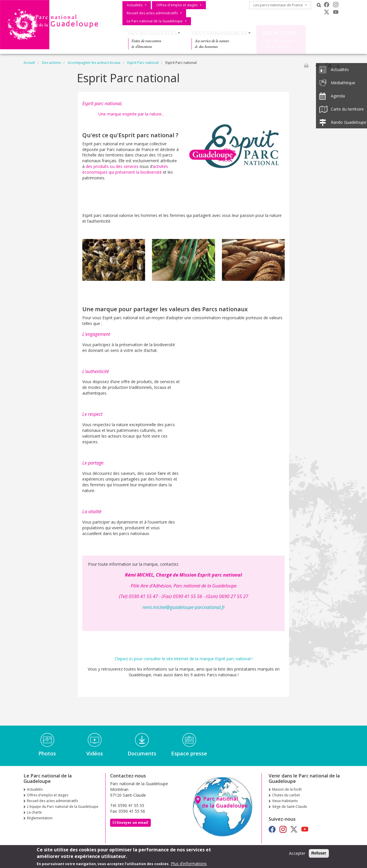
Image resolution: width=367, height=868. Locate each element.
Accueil (29, 63)
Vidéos (95, 753)
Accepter (297, 854)
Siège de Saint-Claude (290, 807)
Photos (47, 753)
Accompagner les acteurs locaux (94, 63)
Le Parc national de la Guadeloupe (155, 21)
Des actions (279, 33)
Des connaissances (219, 33)
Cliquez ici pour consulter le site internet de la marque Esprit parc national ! (184, 659)
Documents (142, 753)
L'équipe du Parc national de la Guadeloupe (63, 807)
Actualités (135, 5)
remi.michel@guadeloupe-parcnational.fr (184, 607)
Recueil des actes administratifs (152, 13)
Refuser (319, 854)
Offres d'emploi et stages (177, 5)
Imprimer (306, 66)
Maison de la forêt (287, 789)
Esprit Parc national (143, 63)
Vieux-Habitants (285, 801)
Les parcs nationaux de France (278, 5)
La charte (34, 812)
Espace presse (189, 753)
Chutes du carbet (286, 795)
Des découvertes (152, 33)
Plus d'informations (189, 864)
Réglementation (40, 818)
